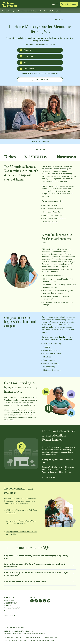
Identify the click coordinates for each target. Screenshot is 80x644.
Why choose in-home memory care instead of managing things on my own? (40, 557)
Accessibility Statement (34, 638)
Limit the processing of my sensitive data (41, 640)
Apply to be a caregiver (40, 141)
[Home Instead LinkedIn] (40, 601)
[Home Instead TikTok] (44, 601)
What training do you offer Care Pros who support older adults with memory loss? (40, 565)
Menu (54, 4)
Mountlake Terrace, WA (26, 11)
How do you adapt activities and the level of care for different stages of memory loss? (40, 574)
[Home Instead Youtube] (49, 601)
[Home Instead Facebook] (32, 601)
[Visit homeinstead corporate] (9, 4)
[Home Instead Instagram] (36, 601)
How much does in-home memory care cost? (40, 582)
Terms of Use (19, 638)
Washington (12, 11)
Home (4, 11)
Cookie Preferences (50, 638)
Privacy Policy (8, 638)
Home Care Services (43, 11)
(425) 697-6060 (40, 80)
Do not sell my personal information (15, 640)
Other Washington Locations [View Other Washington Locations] (14, 627)
